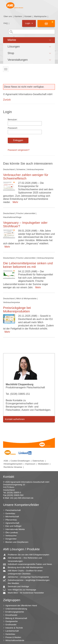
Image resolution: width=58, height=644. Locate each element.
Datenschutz (38, 461)
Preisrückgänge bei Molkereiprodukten (17, 309)
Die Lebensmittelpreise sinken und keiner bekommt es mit (28, 265)
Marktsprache (40, 16)
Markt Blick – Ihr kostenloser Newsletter (25, 593)
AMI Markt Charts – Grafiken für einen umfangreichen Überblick (24, 572)
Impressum (30, 464)
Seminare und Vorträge (17, 587)
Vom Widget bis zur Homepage (21, 590)
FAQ (6, 23)
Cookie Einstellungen (20, 461)
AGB (6, 461)
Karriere (18, 16)
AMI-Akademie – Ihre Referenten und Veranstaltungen (24, 559)
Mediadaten (43, 464)
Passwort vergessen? (19, 150)
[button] (29, 40)
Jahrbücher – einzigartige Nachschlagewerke (27, 577)
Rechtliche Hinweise (13, 467)
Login (29, 23)
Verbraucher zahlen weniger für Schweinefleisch (26, 177)
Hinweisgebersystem (13, 464)
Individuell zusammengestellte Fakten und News (29, 564)
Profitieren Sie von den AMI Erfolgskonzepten (27, 555)
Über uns (8, 16)
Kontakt (28, 16)
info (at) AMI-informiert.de (22, 498)
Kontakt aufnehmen (15, 419)
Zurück (7, 100)
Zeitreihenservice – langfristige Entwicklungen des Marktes (27, 582)
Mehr (15, 202)
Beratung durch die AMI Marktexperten (24, 568)
